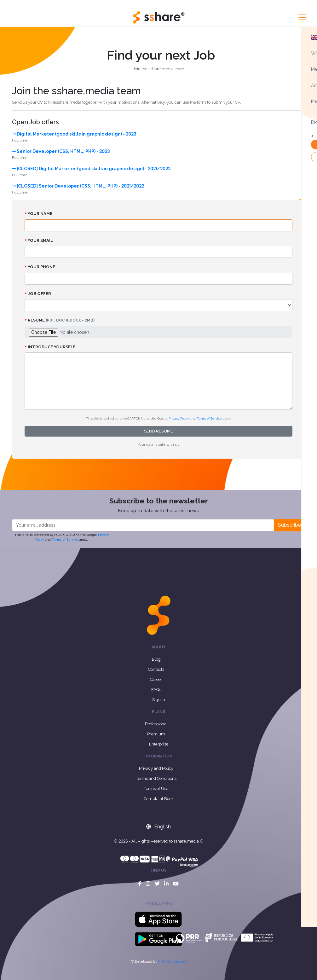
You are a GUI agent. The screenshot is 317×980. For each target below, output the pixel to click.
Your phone (40, 267)
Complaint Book (159, 799)
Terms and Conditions (156, 778)
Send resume (158, 431)
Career (156, 679)
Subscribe (289, 525)
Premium (156, 734)
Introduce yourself (50, 347)
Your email (39, 240)
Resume (60, 320)
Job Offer (38, 294)
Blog (156, 659)
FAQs (156, 690)
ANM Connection (172, 962)
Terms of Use (156, 789)
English (158, 827)
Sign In (159, 700)
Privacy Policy (179, 418)
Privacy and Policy (156, 768)
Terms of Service (209, 418)
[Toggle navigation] (302, 17)
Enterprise (159, 744)
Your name (38, 214)
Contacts (156, 669)
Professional (156, 724)
